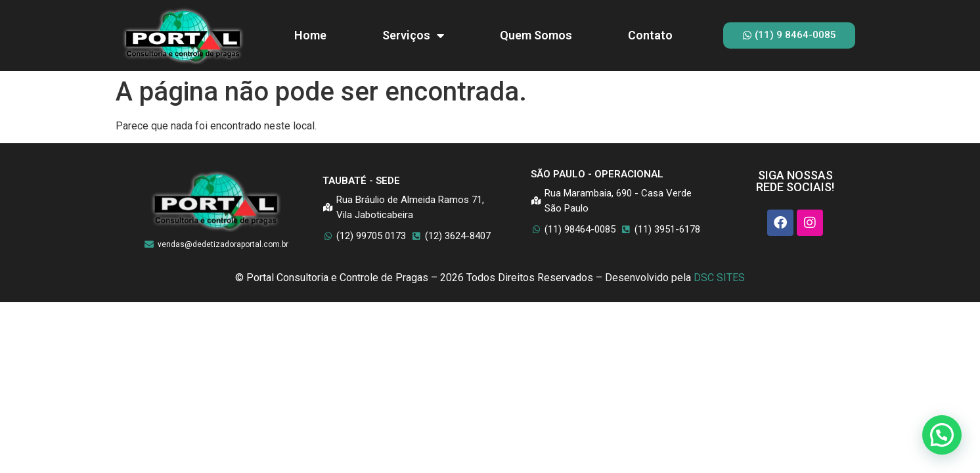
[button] (942, 435)
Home (310, 35)
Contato (650, 35)
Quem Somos (536, 35)
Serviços (413, 35)
